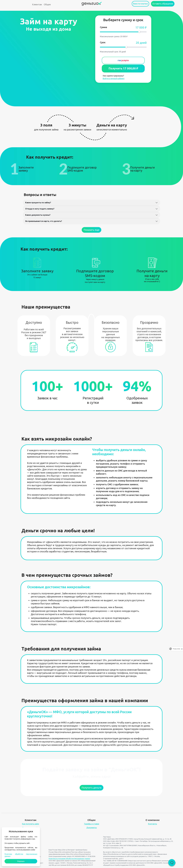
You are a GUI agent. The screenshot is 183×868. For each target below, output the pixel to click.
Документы (92, 828)
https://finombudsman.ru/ (112, 854)
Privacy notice (176, 649)
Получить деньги (91, 788)
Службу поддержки (121, 865)
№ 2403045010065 (79, 856)
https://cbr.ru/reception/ (63, 852)
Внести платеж (140, 4)
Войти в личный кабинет (114, 79)
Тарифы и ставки (91, 824)
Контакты (153, 824)
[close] (182, 649)
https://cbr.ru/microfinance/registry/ (78, 854)
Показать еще (91, 230)
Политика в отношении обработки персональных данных (69, 859)
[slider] (139, 32)
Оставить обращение (163, 4)
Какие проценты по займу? (38, 203)
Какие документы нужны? (38, 215)
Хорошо (21, 861)
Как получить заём (31, 824)
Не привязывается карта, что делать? (44, 221)
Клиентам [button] (37, 4)
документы (143, 856)
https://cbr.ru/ (63, 850)
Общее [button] (47, 4)
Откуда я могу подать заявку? (40, 209)
